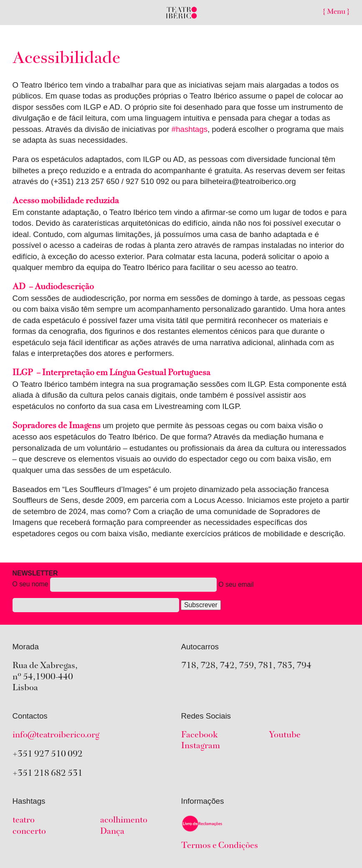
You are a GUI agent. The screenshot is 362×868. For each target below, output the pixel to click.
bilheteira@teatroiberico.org (248, 181)
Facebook (200, 735)
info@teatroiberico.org (56, 735)
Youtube (285, 735)
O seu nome (133, 593)
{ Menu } (336, 12)
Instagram (201, 746)
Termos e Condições (220, 846)
